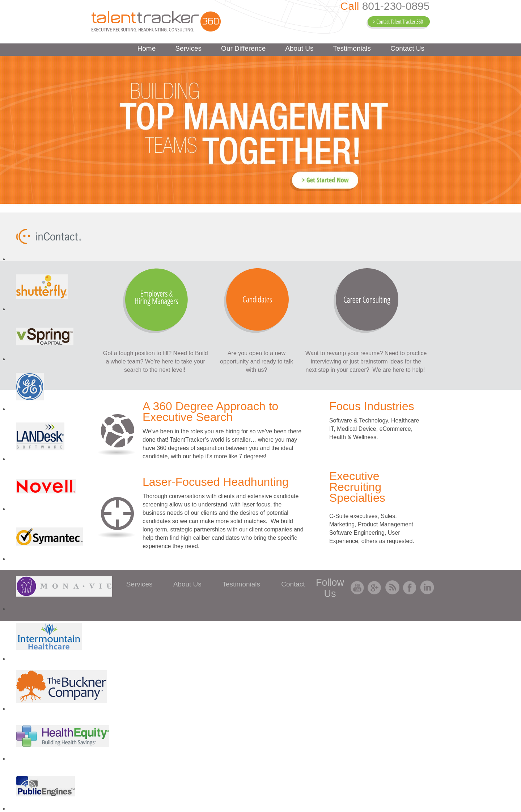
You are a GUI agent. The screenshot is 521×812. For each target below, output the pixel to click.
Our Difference (243, 48)
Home (147, 48)
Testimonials (352, 48)
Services (188, 48)
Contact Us (407, 48)
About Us (299, 48)
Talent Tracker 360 (156, 21)
